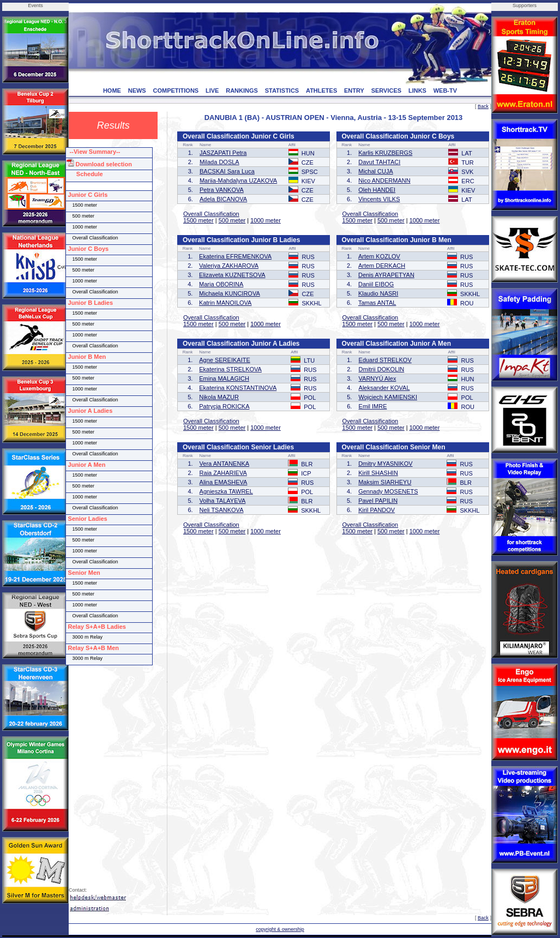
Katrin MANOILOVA (225, 303)
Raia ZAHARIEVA (223, 473)
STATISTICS (282, 91)
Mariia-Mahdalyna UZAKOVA (238, 181)
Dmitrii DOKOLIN (382, 369)
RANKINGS (242, 91)
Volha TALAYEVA (223, 501)
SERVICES (386, 91)
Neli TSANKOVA (222, 510)
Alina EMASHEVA (224, 482)
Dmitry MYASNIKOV (385, 464)
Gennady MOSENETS (388, 491)
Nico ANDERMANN (384, 181)
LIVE (212, 91)
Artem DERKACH (382, 266)
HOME (112, 91)
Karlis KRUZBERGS (385, 153)
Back (483, 106)
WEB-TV (445, 91)
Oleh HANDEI (377, 190)
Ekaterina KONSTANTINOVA (238, 388)
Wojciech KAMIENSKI (388, 397)
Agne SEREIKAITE (225, 360)
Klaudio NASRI (378, 293)
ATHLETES (321, 91)
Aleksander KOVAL (384, 388)
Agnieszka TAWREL (226, 491)
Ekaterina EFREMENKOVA (235, 256)
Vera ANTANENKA (225, 464)
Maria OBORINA (221, 284)
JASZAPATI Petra (223, 153)
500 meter (232, 220)
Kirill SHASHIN (378, 473)
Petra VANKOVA (222, 190)
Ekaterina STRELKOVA (230, 369)
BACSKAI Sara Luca (227, 171)
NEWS (137, 91)
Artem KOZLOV (379, 256)
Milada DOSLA (219, 162)
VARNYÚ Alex (378, 378)
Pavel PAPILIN (378, 501)
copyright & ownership (280, 929)
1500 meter (198, 220)
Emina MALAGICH (224, 378)
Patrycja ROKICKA (224, 406)
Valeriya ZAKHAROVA (229, 266)
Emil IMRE (373, 406)
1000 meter (266, 220)
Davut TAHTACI (379, 162)
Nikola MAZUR (219, 397)
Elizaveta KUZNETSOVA (232, 275)
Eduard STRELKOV (385, 360)
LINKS (417, 91)
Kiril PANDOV (377, 510)
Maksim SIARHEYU (385, 482)
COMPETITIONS (176, 91)
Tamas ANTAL (377, 303)
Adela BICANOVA (223, 199)
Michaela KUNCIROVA (230, 293)
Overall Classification (211, 214)
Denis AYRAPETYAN (386, 275)
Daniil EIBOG (376, 284)
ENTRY (354, 91)
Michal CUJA (376, 171)
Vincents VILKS (379, 199)
